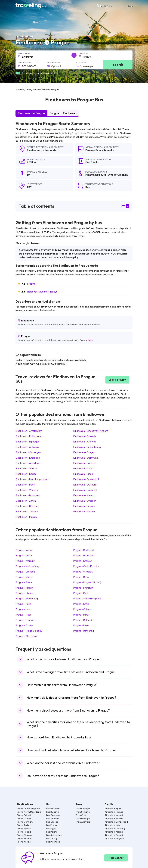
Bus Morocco (53, 809)
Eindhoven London (84, 463)
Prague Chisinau (83, 609)
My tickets (104, 6)
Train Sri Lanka (83, 812)
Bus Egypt (51, 828)
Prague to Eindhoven (63, 113)
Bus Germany (53, 815)
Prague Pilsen (24, 582)
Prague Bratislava (84, 555)
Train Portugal (83, 809)
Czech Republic (105, 150)
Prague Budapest (83, 550)
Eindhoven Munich (26, 517)
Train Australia (83, 822)
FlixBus (31, 284)
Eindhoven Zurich (26, 501)
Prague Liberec (25, 593)
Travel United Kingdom (28, 809)
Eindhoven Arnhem (84, 442)
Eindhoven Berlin (83, 468)
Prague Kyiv (80, 593)
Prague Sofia (81, 604)
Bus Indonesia (53, 842)
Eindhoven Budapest (28, 495)
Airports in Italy (112, 825)
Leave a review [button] (117, 380)
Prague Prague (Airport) (87, 582)
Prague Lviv (23, 609)
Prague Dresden (25, 572)
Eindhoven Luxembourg (87, 447)
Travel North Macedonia (29, 812)
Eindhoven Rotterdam (28, 436)
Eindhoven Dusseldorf (86, 479)
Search (118, 65)
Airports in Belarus (114, 818)
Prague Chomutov (26, 636)
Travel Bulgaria (25, 815)
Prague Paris (23, 604)
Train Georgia (83, 818)
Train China (81, 815)
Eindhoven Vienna (84, 495)
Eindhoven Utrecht (26, 468)
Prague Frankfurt (83, 588)
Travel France (24, 828)
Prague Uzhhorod (83, 631)
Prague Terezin (24, 588)
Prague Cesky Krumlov (86, 566)
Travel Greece (24, 818)
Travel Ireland (24, 838)
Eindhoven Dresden (85, 501)
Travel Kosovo (24, 842)
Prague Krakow (82, 561)
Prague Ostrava (25, 625)
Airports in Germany (115, 828)
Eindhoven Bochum (27, 506)
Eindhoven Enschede (28, 458)
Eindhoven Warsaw (27, 490)
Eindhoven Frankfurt (85, 490)
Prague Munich (24, 577)
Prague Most (23, 615)
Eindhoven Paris (25, 485)
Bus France (52, 825)
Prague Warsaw (25, 561)
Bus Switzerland (54, 835)
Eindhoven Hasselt (84, 511)
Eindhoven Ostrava (27, 511)
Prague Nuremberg (27, 598)
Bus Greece (52, 822)
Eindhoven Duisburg (85, 485)
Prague (90, 150)
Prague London (25, 620)
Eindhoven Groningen (28, 452)
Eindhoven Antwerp (27, 447)
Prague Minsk (81, 615)
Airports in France (114, 812)
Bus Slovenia (53, 818)
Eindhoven (33, 150)
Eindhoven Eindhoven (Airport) (91, 431)
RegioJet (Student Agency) (42, 292)
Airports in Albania (114, 832)
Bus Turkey (52, 838)
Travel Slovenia (25, 835)
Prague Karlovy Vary (28, 566)
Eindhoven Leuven (84, 506)
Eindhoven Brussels (85, 436)
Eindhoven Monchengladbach (32, 479)
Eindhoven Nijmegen (27, 442)
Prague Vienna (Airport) (87, 598)
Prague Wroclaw (83, 572)
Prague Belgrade (83, 620)
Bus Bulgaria (52, 812)
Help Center (116, 858)
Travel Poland (24, 832)
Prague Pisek (81, 625)
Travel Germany (25, 822)
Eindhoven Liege (83, 474)
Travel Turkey (24, 825)
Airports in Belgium (114, 838)
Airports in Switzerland (116, 822)
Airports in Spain (113, 809)
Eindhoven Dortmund (86, 458)
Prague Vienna (24, 550)
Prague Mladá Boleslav (29, 631)
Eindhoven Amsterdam (29, 431)
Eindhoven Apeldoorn (28, 463)
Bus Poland (52, 832)
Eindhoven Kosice (26, 474)
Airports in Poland (114, 835)
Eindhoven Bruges (84, 452)
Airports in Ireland (114, 815)
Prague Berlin (24, 555)
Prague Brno (81, 577)
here (98, 324)
